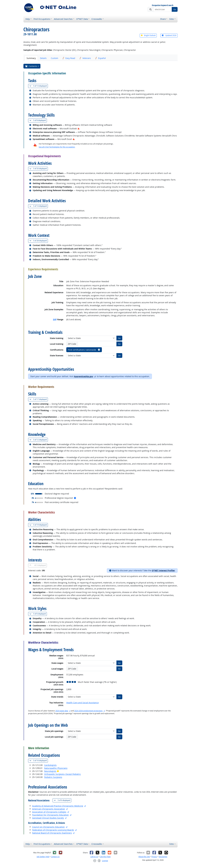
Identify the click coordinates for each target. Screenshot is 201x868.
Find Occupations (42, 19)
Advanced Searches (63, 19)
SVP (55, 319)
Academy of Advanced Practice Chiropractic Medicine (58, 806)
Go (175, 9)
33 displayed (39, 169)
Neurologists (50, 771)
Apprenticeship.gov (84, 376)
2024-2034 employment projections (88, 711)
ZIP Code (72, 344)
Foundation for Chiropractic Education (50, 815)
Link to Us (94, 857)
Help (28, 19)
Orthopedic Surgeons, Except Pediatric (62, 774)
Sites (172, 19)
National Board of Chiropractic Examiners (52, 833)
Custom (54, 58)
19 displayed (39, 525)
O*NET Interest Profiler (163, 570)
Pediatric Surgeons (53, 777)
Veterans (85, 58)
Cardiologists (50, 765)
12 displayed (39, 440)
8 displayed (38, 120)
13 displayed (39, 86)
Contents (31, 66)
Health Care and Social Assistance (82, 703)
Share (163, 19)
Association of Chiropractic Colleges (49, 812)
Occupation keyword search (163, 5)
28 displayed (39, 241)
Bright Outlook (148, 35)
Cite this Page (105, 857)
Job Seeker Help (43, 857)
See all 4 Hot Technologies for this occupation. (57, 147)
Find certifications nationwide (84, 350)
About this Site (144, 857)
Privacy (154, 857)
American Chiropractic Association (49, 809)
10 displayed (39, 761)
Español (100, 58)
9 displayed (62, 800)
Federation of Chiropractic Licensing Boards (53, 830)
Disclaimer (163, 857)
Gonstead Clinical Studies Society (48, 818)
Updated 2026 (169, 35)
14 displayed (39, 206)
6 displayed (38, 614)
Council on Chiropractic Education (48, 827)
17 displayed (39, 399)
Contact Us (55, 857)
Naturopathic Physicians (56, 768)
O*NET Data (82, 19)
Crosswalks (97, 19)
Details (43, 58)
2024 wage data (62, 711)
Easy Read (69, 58)
